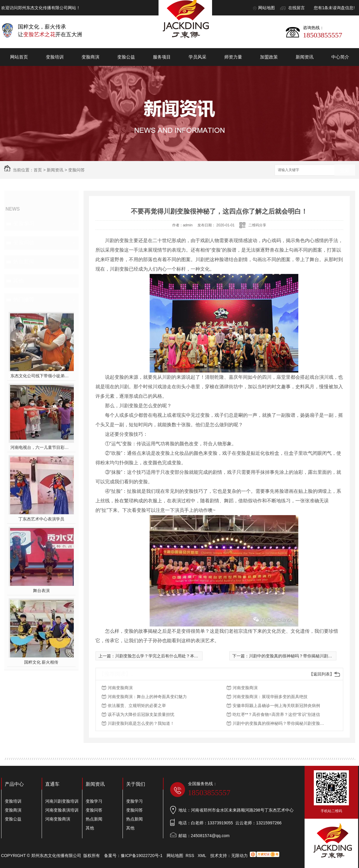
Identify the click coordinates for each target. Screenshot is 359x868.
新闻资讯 (305, 57)
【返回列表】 (322, 674)
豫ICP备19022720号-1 (142, 856)
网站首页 (19, 57)
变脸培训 (55, 57)
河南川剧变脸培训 (62, 801)
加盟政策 (269, 57)
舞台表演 (41, 591)
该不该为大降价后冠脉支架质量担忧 (141, 714)
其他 (18, 281)
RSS (191, 856)
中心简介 (340, 57)
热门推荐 (24, 300)
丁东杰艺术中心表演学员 (41, 519)
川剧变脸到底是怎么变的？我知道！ (141, 723)
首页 (38, 170)
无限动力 (239, 856)
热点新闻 (24, 262)
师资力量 (233, 57)
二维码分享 (257, 225)
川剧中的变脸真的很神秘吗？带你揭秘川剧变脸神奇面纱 (301, 656)
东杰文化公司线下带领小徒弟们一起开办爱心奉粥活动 (41, 376)
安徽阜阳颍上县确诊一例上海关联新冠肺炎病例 (276, 706)
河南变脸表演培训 (62, 810)
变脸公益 (126, 57)
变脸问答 (76, 170)
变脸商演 (90, 57)
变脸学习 (24, 224)
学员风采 (197, 57)
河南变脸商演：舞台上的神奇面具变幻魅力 (147, 697)
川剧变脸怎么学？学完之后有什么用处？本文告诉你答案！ (169, 656)
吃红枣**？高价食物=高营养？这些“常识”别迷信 (276, 714)
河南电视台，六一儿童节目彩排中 (41, 447)
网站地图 (266, 8)
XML (202, 856)
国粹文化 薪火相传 (41, 662)
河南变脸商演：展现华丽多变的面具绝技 (270, 697)
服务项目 (162, 57)
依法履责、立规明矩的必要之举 (137, 706)
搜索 (345, 170)
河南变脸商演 (120, 688)
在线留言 (297, 8)
